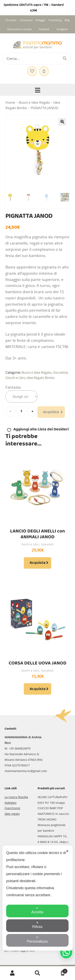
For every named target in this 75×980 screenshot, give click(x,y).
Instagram (62, 29)
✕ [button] (67, 851)
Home (10, 102)
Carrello (59, 970)
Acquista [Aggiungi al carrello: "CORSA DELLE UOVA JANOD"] (38, 689)
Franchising (55, 20)
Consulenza (26, 20)
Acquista (51, 412)
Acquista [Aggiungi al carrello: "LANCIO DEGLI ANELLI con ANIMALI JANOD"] (38, 563)
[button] (62, 122)
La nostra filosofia (16, 797)
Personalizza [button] (37, 940)
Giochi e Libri (15, 378)
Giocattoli (60, 373)
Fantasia (13, 387)
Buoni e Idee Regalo (34, 102)
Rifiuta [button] (37, 925)
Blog (67, 20)
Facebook (44, 29)
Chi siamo (11, 20)
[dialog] (37, 898)
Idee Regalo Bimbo (41, 378)
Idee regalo (12, 814)
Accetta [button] (37, 910)
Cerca (37, 973)
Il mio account (12, 973)
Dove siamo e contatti (19, 29)
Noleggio (40, 20)
